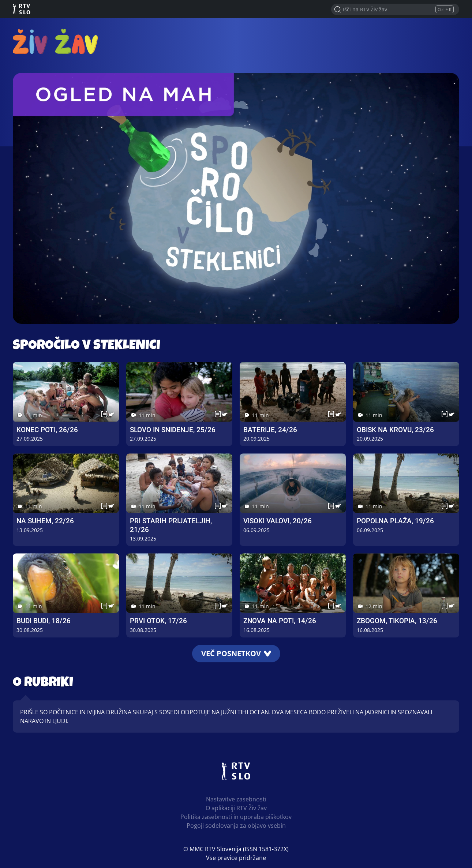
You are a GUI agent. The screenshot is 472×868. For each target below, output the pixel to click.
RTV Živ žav (55, 41)
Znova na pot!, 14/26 (280, 621)
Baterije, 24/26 (270, 430)
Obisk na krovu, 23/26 (395, 430)
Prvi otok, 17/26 (158, 621)
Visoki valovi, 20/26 (278, 521)
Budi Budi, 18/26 (44, 621)
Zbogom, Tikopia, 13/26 (397, 621)
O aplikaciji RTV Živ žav (236, 808)
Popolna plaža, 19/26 (395, 521)
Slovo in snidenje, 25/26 (173, 430)
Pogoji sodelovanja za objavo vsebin (236, 826)
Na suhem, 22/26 (45, 521)
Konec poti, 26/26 (47, 430)
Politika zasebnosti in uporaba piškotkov (236, 817)
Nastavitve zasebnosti (236, 799)
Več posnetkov (236, 653)
